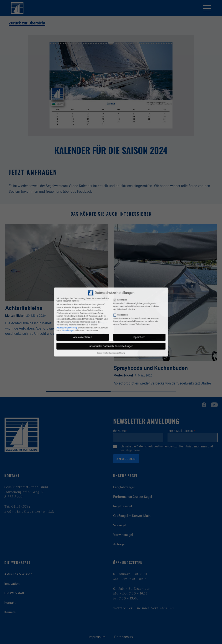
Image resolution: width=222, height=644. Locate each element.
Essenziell (116, 311)
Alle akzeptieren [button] (97, 329)
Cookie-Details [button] (107, 337)
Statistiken (116, 318)
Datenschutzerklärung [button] (114, 337)
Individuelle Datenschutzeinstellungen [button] (111, 334)
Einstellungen (90, 326)
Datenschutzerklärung (89, 325)
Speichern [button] (125, 329)
